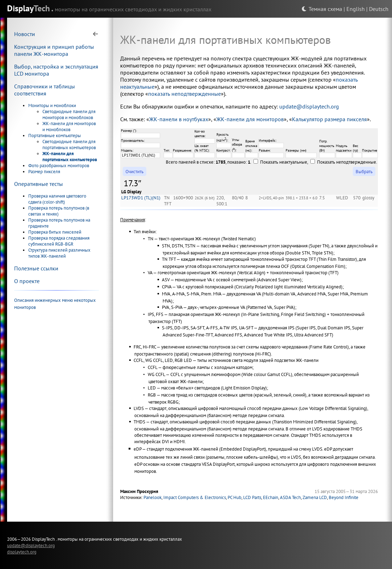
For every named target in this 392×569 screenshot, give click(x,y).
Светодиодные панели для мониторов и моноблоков (69, 115)
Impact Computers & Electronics (195, 497)
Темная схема (322, 9)
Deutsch (379, 9)
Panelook (153, 497)
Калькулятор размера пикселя (329, 119)
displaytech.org (22, 552)
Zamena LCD (315, 497)
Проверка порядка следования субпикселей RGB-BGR (59, 241)
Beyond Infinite (344, 497)
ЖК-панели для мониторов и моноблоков (69, 127)
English (356, 9)
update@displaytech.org (309, 106)
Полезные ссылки (36, 268)
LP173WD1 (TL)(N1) (141, 198)
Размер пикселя (44, 172)
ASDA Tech (290, 497)
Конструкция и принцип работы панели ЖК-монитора (54, 50)
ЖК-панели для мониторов (250, 119)
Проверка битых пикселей (55, 232)
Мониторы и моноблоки (52, 105)
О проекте (27, 281)
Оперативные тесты (39, 184)
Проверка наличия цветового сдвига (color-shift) (57, 199)
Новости (25, 34)
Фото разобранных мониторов (59, 166)
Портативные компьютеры (55, 136)
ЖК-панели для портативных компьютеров (70, 157)
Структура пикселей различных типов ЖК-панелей (59, 253)
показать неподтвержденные (185, 94)
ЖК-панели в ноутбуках (179, 119)
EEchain (271, 497)
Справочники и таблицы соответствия (45, 90)
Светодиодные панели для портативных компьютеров (69, 145)
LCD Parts (252, 497)
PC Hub (235, 497)
